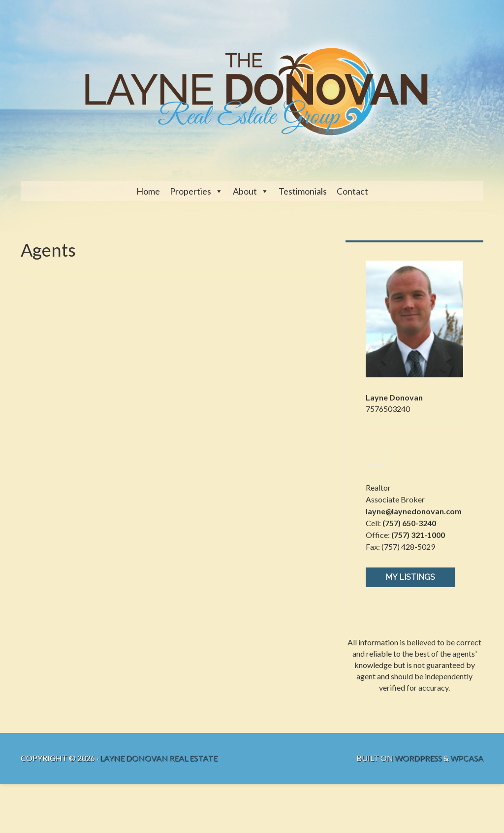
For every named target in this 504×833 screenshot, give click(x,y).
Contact (352, 191)
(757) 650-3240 (409, 523)
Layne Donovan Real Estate (159, 758)
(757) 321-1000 (418, 535)
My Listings (410, 577)
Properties (190, 191)
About (245, 191)
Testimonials (303, 191)
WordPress (418, 758)
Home (148, 191)
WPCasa (467, 758)
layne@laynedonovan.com (414, 511)
